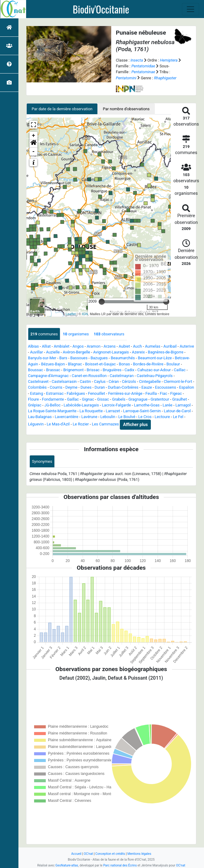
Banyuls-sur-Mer (42, 358)
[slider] (102, 302)
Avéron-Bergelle (76, 352)
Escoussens (165, 387)
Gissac (103, 399)
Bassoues (79, 358)
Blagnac (75, 364)
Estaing (37, 393)
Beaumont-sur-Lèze (155, 358)
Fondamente (53, 399)
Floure (33, 399)
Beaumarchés (123, 358)
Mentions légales (139, 854)
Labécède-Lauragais (81, 405)
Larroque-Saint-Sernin (142, 411)
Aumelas (153, 346)
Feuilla (151, 393)
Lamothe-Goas (147, 405)
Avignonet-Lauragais (111, 352)
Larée (167, 405)
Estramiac (55, 393)
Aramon (94, 346)
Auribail (170, 346)
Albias (33, 346)
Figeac (176, 393)
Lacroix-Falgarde (116, 405)
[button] (33, 144)
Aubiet (124, 346)
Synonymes (42, 461)
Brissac (93, 370)
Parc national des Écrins (120, 865)
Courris (56, 387)
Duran (100, 387)
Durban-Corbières (123, 387)
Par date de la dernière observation (62, 109)
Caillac (180, 370)
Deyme (71, 387)
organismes (76, 334)
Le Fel (178, 417)
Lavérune (89, 417)
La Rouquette (91, 411)
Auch (137, 346)
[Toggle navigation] (190, 9)
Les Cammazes (105, 424)
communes (44, 334)
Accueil (76, 854)
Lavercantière (67, 417)
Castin (85, 381)
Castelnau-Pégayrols (155, 376)
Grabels (119, 399)
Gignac (88, 399)
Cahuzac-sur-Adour (154, 370)
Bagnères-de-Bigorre (166, 352)
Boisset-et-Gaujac (100, 364)
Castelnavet (38, 381)
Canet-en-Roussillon (89, 376)
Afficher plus (135, 425)
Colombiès (37, 387)
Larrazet (113, 411)
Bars (63, 358)
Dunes (86, 387)
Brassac (53, 370)
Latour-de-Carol (177, 411)
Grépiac (35, 405)
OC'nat (88, 854)
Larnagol (183, 405)
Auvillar (37, 352)
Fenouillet (97, 393)
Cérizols (129, 381)
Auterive (187, 346)
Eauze (147, 387)
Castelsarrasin (64, 381)
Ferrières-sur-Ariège (125, 393)
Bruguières (112, 370)
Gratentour (160, 399)
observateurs (109, 334)
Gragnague (138, 399)
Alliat (46, 346)
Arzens (110, 346)
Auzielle (53, 352)
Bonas (124, 364)
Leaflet (71, 314)
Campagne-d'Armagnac (48, 376)
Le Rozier (81, 424)
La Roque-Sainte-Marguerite (52, 411)
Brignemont (73, 370)
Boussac (35, 370)
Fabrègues (76, 393)
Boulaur (173, 364)
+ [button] (34, 136)
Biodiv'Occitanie (101, 9)
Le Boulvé (127, 417)
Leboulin (108, 417)
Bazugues (99, 358)
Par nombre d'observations (126, 109)
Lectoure (162, 417)
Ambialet (62, 346)
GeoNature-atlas (67, 865)
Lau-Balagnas (40, 417)
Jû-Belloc (53, 405)
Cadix (129, 370)
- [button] (34, 152)
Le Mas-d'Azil (58, 424)
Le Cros (145, 417)
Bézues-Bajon (53, 364)
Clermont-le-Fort (178, 381)
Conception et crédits (110, 854)
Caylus (100, 381)
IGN (85, 314)
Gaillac (73, 399)
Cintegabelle (150, 381)
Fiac (163, 393)
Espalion (187, 387)
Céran (114, 381)
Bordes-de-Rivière (148, 364)
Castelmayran (122, 376)
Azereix (138, 352)
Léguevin (36, 424)
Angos (78, 346)
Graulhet (179, 399)
